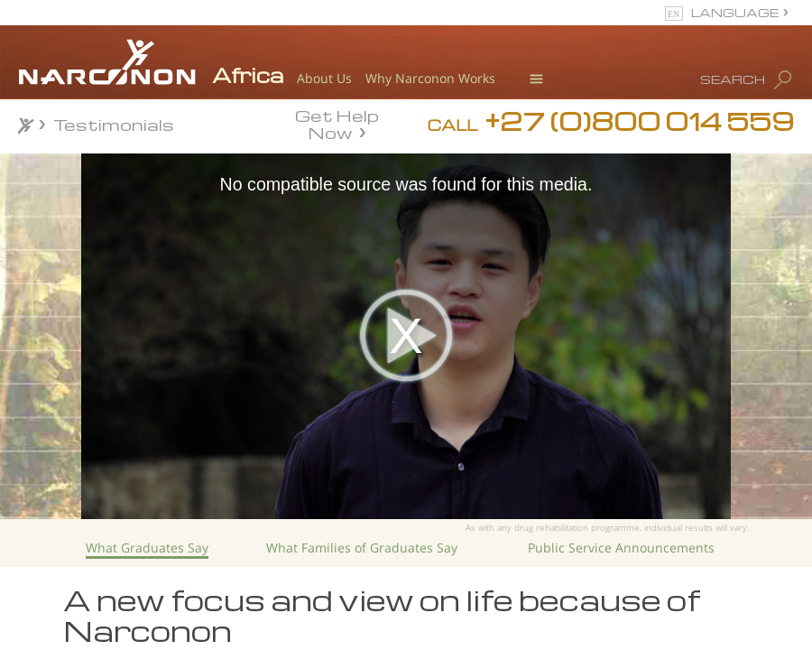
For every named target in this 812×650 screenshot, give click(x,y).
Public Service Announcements (621, 548)
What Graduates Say (147, 548)
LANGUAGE (735, 12)
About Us (324, 78)
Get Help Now (337, 123)
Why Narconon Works (430, 78)
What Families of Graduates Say (362, 548)
